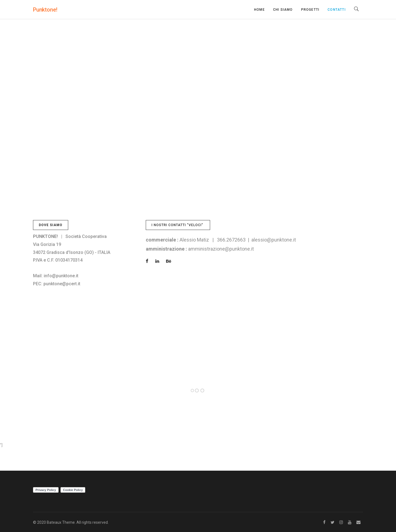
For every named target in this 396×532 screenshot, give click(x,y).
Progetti (310, 10)
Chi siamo (283, 10)
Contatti (337, 10)
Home (259, 10)
